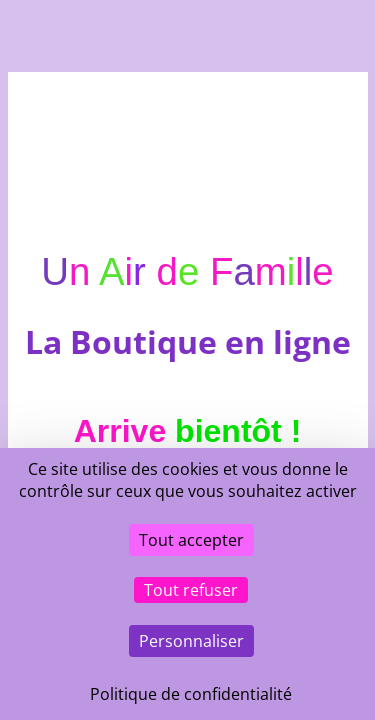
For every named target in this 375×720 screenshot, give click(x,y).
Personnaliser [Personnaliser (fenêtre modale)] (191, 641)
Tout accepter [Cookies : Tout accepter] (191, 540)
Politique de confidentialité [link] (191, 694)
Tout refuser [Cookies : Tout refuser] (191, 590)
